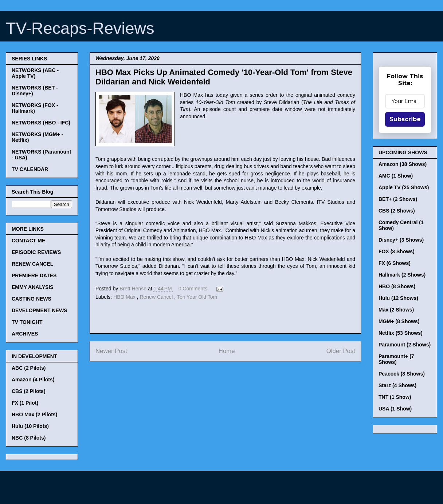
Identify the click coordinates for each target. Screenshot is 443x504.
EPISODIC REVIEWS (36, 252)
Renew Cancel (157, 297)
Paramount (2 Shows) (405, 345)
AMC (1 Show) (396, 176)
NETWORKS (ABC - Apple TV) (35, 73)
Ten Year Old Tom (197, 297)
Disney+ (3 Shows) (401, 240)
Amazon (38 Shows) (403, 164)
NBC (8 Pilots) (29, 438)
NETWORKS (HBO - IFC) (41, 123)
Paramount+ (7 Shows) (396, 359)
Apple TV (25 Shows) (404, 187)
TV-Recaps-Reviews (80, 28)
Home (227, 351)
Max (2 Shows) (396, 310)
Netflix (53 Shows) (401, 333)
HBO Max (125, 297)
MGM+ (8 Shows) (399, 321)
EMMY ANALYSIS (33, 287)
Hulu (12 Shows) (398, 298)
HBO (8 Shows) (397, 286)
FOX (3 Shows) (397, 251)
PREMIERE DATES (34, 275)
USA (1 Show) (395, 409)
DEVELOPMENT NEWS (39, 310)
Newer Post (111, 351)
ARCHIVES (25, 334)
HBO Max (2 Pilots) (34, 414)
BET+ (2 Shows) (398, 199)
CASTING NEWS (32, 299)
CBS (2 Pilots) (29, 391)
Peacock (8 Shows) (402, 374)
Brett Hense (134, 289)
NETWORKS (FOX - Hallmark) (35, 108)
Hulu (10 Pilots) (30, 426)
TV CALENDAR (30, 169)
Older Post (341, 351)
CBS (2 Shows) (397, 211)
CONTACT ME (28, 241)
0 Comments (193, 289)
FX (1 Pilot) (25, 403)
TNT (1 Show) (395, 397)
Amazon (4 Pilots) (33, 380)
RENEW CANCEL (32, 264)
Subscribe (405, 119)
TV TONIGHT (27, 322)
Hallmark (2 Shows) (402, 275)
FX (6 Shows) (395, 263)
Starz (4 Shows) (397, 385)
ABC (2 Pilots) (29, 368)
